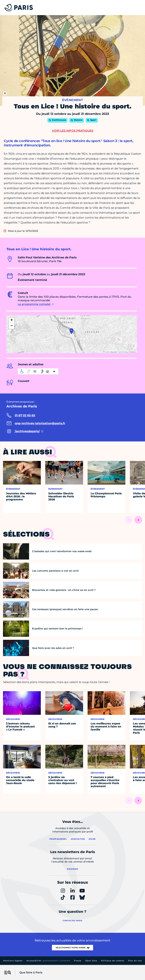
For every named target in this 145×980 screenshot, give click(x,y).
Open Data (91, 961)
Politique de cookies (113, 961)
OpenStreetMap (123, 352)
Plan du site (135, 961)
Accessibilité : (48, 961)
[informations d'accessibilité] (38, 371)
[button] (71, 331)
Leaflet (106, 352)
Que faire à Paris (31, 972)
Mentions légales (13, 961)
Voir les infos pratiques (73, 131)
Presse (78, 961)
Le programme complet (34, 304)
